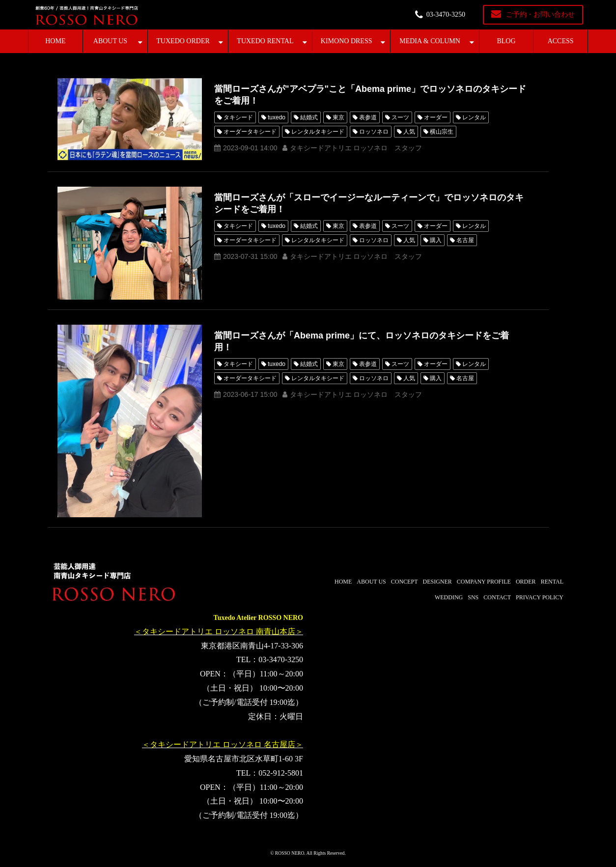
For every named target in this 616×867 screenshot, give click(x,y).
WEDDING (449, 597)
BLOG (506, 41)
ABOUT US (110, 41)
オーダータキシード (250, 132)
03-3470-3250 (446, 14)
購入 (436, 240)
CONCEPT (405, 582)
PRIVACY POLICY (540, 597)
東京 (338, 117)
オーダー (436, 117)
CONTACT (497, 597)
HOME (55, 41)
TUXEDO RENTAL (265, 41)
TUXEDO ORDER (183, 41)
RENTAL (552, 582)
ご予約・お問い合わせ (540, 14)
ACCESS (561, 41)
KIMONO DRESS (347, 41)
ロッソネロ (374, 132)
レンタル (474, 117)
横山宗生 (442, 132)
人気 (409, 132)
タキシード (238, 117)
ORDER (526, 582)
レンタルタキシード (318, 132)
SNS (473, 597)
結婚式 (309, 117)
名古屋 (465, 240)
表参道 (368, 117)
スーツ (400, 117)
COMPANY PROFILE (484, 582)
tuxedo (277, 117)
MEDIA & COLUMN (430, 41)
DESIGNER (437, 582)
